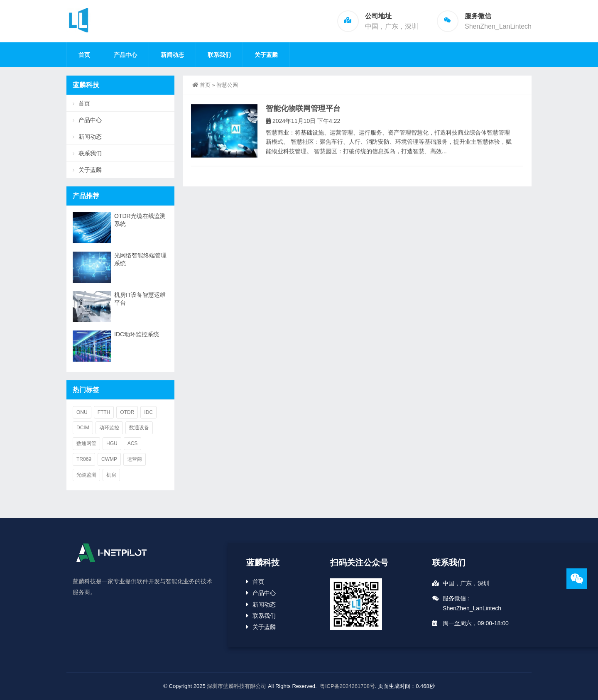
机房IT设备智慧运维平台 (140, 299)
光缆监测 (86, 475)
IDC (148, 412)
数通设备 (139, 428)
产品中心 (125, 55)
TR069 (84, 459)
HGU (112, 443)
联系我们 (219, 55)
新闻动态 (172, 55)
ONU (82, 412)
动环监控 (109, 428)
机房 (111, 475)
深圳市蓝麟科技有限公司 (237, 686)
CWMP (109, 459)
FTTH (104, 412)
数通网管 (86, 443)
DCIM (83, 428)
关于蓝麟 (266, 55)
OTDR (127, 412)
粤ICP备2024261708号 (347, 686)
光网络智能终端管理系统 (140, 259)
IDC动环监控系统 (137, 334)
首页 (84, 55)
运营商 (135, 459)
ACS (133, 443)
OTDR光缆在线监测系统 (140, 220)
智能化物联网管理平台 (303, 114)
